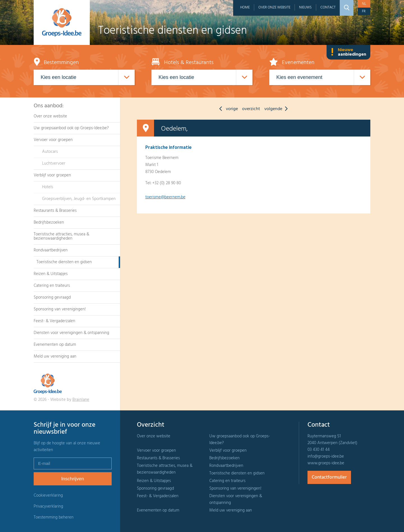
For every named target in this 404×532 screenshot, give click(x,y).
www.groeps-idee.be (326, 463)
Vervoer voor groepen (53, 140)
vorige (227, 109)
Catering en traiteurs (52, 286)
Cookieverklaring (48, 495)
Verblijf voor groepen (52, 175)
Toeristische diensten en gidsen (64, 262)
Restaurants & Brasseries (55, 211)
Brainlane (81, 400)
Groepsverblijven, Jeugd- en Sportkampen (79, 199)
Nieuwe (348, 52)
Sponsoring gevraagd (52, 297)
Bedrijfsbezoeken (49, 222)
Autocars (50, 152)
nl (364, 4)
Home (245, 7)
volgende (277, 109)
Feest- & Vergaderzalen (54, 321)
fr (364, 11)
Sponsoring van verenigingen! (60, 309)
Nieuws (305, 7)
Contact (328, 7)
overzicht (251, 109)
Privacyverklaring (48, 506)
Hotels (48, 187)
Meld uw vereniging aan (55, 356)
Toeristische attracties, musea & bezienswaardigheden (61, 236)
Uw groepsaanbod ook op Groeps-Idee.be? (71, 128)
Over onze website (274, 7)
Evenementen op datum (55, 345)
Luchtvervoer (54, 163)
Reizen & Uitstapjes (51, 274)
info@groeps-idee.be (326, 456)
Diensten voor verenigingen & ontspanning (71, 333)
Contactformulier (329, 477)
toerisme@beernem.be (165, 197)
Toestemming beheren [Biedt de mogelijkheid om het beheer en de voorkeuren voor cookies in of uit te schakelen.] (54, 518)
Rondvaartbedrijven (51, 250)
